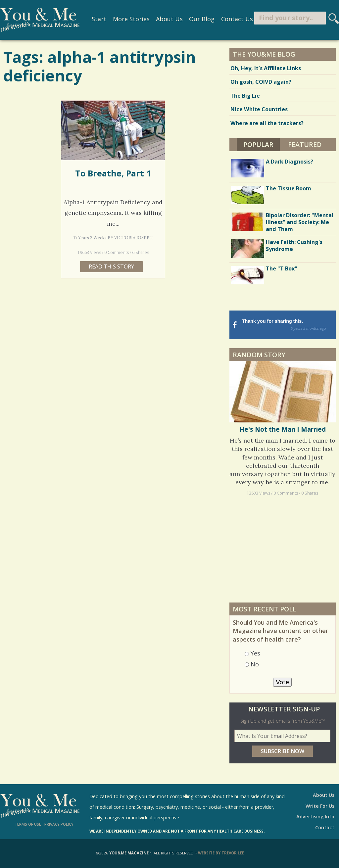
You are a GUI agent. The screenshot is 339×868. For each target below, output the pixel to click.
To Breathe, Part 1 (113, 173)
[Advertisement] (282, 549)
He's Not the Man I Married (283, 429)
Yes (255, 653)
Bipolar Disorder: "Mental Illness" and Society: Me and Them (300, 222)
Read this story (111, 266)
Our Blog (199, 19)
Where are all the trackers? (267, 123)
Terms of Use (28, 824)
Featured (305, 145)
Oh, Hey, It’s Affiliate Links (266, 68)
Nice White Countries (259, 109)
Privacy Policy (59, 824)
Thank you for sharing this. (288, 325)
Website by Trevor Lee (221, 853)
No (255, 664)
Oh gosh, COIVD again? (261, 82)
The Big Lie (245, 96)
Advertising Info (315, 817)
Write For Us (320, 806)
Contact (325, 827)
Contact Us (234, 19)
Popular (262, 144)
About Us (167, 19)
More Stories (128, 19)
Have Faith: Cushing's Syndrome (294, 245)
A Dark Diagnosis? (290, 162)
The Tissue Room (289, 188)
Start (96, 19)
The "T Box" (282, 268)
